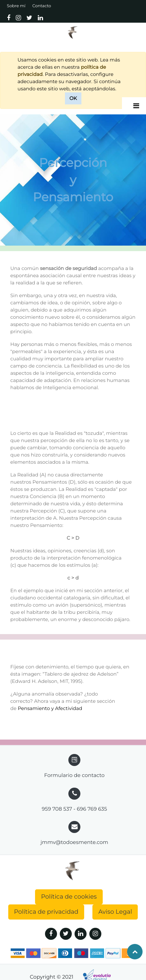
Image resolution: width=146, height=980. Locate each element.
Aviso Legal (115, 912)
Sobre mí (16, 6)
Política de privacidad (46, 912)
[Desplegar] (136, 106)
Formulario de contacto (74, 775)
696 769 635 (92, 809)
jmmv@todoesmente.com (74, 842)
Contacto (42, 6)
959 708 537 (57, 809)
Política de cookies (69, 897)
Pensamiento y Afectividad (50, 708)
